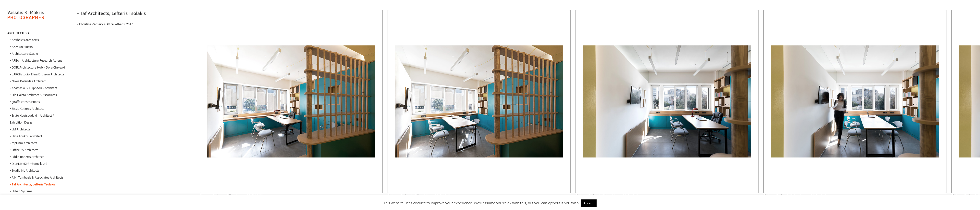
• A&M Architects (21, 47)
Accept (589, 203)
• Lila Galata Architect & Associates (33, 95)
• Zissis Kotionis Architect (27, 109)
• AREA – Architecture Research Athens (36, 61)
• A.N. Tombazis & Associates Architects (37, 177)
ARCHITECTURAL (19, 33)
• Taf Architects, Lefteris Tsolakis (33, 184)
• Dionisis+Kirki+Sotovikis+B (29, 164)
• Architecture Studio (24, 54)
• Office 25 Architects (24, 150)
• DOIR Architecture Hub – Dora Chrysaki (37, 67)
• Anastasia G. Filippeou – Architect (33, 88)
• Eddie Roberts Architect (27, 157)
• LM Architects (20, 129)
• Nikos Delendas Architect (28, 81)
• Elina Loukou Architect (26, 136)
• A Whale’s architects (24, 40)
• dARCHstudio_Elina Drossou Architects (37, 74)
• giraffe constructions (25, 102)
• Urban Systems (21, 191)
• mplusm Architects (24, 143)
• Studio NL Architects (24, 171)
